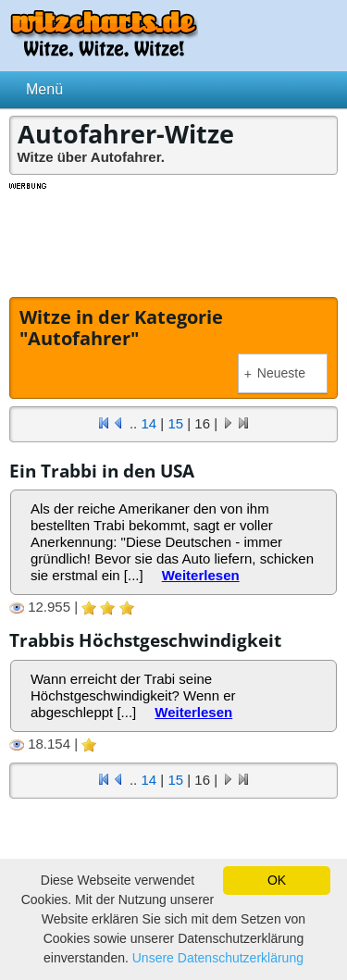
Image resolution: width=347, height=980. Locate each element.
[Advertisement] (174, 238)
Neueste (275, 373)
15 (175, 423)
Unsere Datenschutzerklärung (218, 958)
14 (149, 423)
